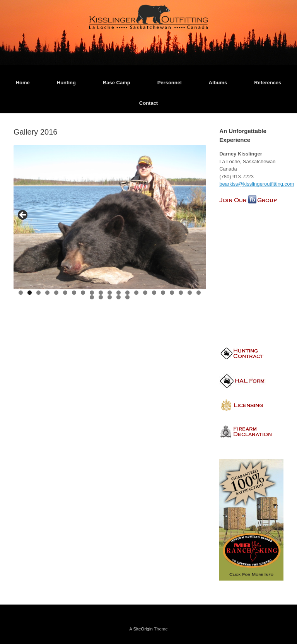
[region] (110, 225)
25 (119, 297)
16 (154, 293)
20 (190, 293)
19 (181, 293)
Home (23, 83)
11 (110, 293)
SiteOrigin (143, 629)
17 (163, 293)
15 (146, 293)
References (268, 83)
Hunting (66, 83)
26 (128, 297)
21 (199, 293)
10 (101, 293)
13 (128, 293)
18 (172, 293)
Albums (218, 83)
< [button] (23, 215)
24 (110, 297)
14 (137, 293)
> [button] (196, 215)
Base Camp (117, 83)
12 (119, 293)
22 (92, 297)
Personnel (170, 83)
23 (101, 297)
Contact (148, 103)
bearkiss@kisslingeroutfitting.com (257, 184)
